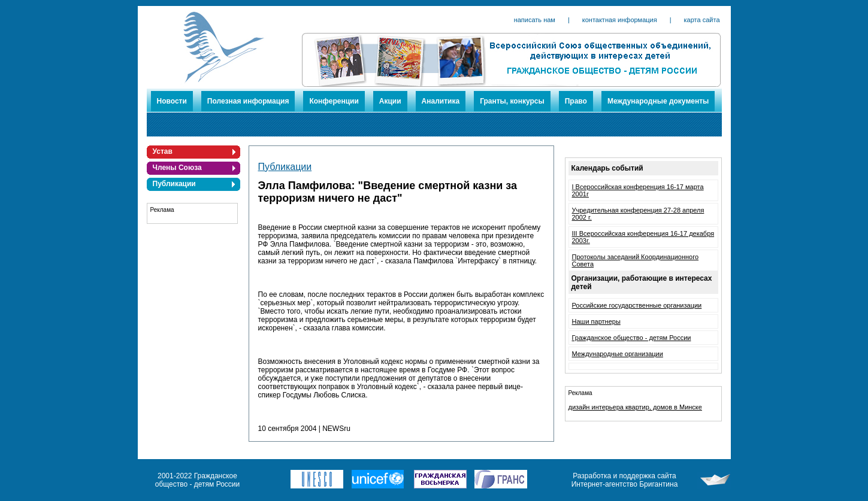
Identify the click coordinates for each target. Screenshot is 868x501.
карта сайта (702, 20)
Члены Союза (177, 168)
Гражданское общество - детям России (632, 338)
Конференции (334, 101)
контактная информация (620, 20)
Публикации (174, 184)
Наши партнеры (596, 321)
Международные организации (618, 354)
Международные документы (658, 101)
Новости (172, 101)
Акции (390, 101)
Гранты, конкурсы (512, 101)
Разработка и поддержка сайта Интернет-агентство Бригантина (625, 480)
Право (576, 101)
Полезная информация (248, 101)
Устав (163, 151)
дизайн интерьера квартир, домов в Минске (635, 407)
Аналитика (441, 101)
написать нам (535, 20)
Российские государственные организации (637, 305)
